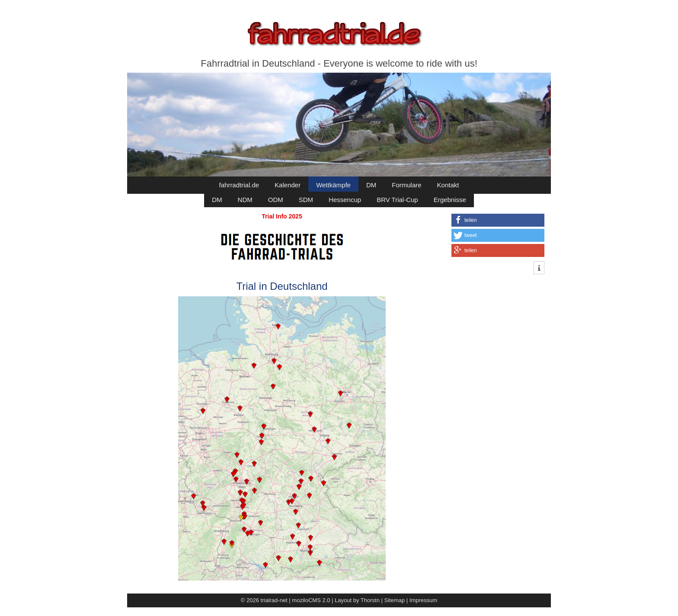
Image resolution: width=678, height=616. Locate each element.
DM (371, 185)
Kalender (288, 185)
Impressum (423, 600)
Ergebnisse (450, 200)
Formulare (406, 185)
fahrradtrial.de (239, 185)
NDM (245, 200)
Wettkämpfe (333, 185)
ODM (276, 200)
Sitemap (395, 600)
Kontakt (448, 185)
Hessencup (345, 200)
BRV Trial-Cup (397, 200)
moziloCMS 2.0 (311, 600)
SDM (306, 200)
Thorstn (370, 600)
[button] (498, 220)
